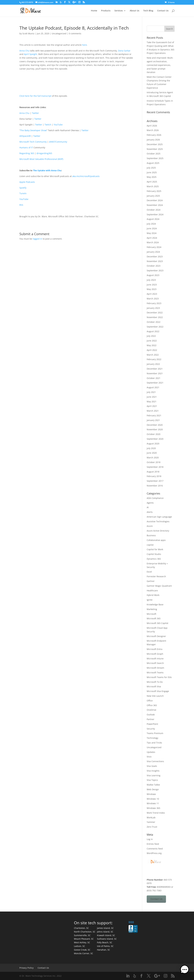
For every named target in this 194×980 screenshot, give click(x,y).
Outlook (151, 715)
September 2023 (155, 270)
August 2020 (153, 444)
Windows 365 (153, 808)
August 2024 (153, 219)
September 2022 (155, 327)
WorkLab (151, 817)
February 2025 (154, 191)
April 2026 (152, 126)
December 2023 (155, 257)
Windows (151, 794)
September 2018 (155, 467)
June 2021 (152, 397)
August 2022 (153, 331)
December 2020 (155, 425)
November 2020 (155, 429)
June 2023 (152, 285)
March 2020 (153, 458)
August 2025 (153, 163)
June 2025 (152, 172)
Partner (151, 719)
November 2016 (155, 486)
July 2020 (151, 448)
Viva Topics (152, 780)
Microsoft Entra (155, 649)
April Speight (31, 54)
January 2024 (153, 252)
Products (106, 11)
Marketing (152, 609)
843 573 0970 (27, 2)
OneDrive (151, 710)
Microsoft (151, 614)
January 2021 (153, 420)
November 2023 (155, 261)
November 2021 (155, 373)
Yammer (151, 822)
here (84, 45)
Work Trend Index (156, 813)
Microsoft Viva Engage (158, 691)
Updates (151, 752)
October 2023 (154, 266)
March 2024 (153, 242)
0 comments (75, 33)
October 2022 (154, 322)
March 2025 (153, 186)
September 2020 (155, 439)
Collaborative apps (156, 540)
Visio (149, 757)
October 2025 (154, 154)
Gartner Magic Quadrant (159, 586)
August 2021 (153, 387)
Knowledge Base (155, 604)
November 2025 (155, 149)
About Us (135, 11)
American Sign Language (159, 517)
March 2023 (153, 299)
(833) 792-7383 (154, 891)
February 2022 (154, 359)
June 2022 (152, 341)
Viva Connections (155, 761)
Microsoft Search (155, 663)
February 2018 (154, 476)
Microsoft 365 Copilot (157, 623)
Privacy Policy (27, 968)
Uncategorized (59, 33)
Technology (152, 738)
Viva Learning (154, 775)
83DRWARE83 (164, 887)
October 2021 (154, 378)
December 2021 (155, 369)
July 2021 (151, 392)
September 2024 (155, 214)
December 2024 (155, 200)
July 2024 (151, 224)
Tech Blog (148, 11)
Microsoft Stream (155, 668)
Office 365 (152, 705)
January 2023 (153, 308)
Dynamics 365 (154, 559)
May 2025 (152, 177)
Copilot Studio (154, 554)
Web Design (153, 789)
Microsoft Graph (155, 654)
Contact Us (163, 11)
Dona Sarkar (124, 51)
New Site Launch (155, 696)
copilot (150, 545)
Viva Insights (153, 771)
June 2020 (152, 453)
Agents (150, 503)
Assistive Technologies (158, 521)
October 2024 (154, 210)
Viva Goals (152, 766)
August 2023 (153, 275)
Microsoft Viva (154, 686)
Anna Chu (24, 51)
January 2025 (153, 196)
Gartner (151, 581)
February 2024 (154, 247)
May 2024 (152, 233)
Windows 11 (153, 803)
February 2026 (154, 135)
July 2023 (151, 280)
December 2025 (155, 144)
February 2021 (154, 415)
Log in (150, 839)
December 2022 (155, 313)
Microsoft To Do (155, 682)
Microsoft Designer (156, 636)
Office (150, 701)
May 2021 (152, 401)
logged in (37, 239)
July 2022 (151, 336)
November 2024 (155, 205)
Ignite (150, 600)
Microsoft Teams (155, 672)
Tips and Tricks (154, 743)
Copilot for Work (155, 549)
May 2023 (152, 289)
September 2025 (155, 158)
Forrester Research (156, 576)
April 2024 (152, 238)
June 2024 (152, 228)
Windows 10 (153, 799)
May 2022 (152, 345)
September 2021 (155, 383)
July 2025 (151, 168)
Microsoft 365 (154, 618)
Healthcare (152, 591)
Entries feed (153, 844)
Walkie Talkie (153, 785)
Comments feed (155, 849)
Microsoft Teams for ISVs (159, 677)
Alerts (150, 512)
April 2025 (152, 182)
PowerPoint (152, 724)
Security (151, 729)
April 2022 (152, 350)
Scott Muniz (28, 33)
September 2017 (155, 481)
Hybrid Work (153, 595)
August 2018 (153, 472)
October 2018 (154, 462)
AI (148, 507)
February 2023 (154, 303)
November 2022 (155, 317)
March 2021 (153, 411)
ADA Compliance (155, 498)
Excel (149, 572)
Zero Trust (152, 827)
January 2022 (153, 364)
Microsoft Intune (155, 659)
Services (119, 11)
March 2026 (153, 130)
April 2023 (152, 294)
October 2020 (154, 434)
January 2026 (153, 140)
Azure (150, 526)
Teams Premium (155, 733)
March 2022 (153, 355)
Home (94, 11)
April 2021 (152, 406)
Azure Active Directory (158, 531)
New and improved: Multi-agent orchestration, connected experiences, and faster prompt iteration (160, 65)
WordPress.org (154, 853)
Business (151, 535)
